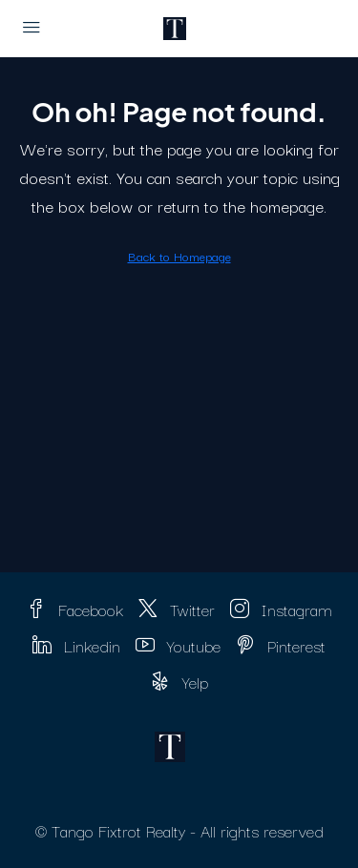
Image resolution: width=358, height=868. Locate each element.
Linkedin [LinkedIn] (76, 645)
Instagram (281, 609)
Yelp (179, 682)
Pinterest (281, 645)
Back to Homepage (179, 256)
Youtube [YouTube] (178, 645)
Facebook (75, 609)
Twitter (177, 609)
